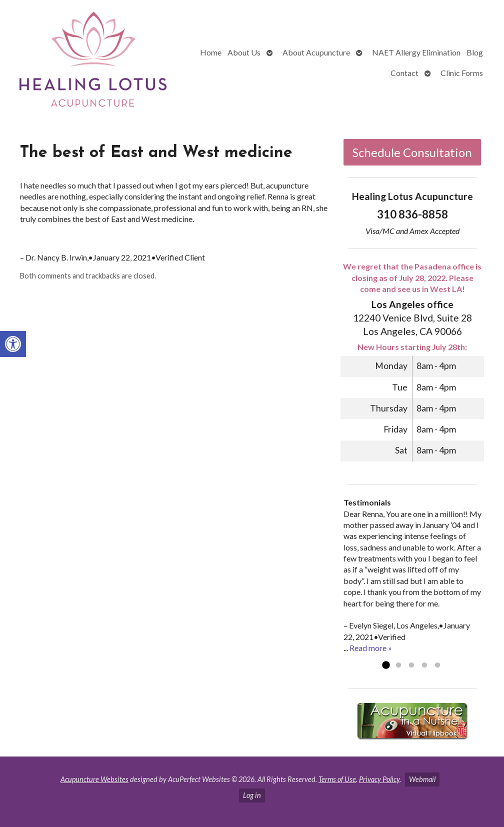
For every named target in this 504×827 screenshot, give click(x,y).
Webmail (422, 779)
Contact (404, 73)
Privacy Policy (379, 779)
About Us (244, 52)
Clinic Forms (462, 73)
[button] (13, 344)
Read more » (371, 648)
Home (211, 52)
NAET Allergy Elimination (416, 52)
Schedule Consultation (412, 152)
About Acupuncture (316, 52)
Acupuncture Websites (94, 779)
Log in (252, 795)
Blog (475, 52)
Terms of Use (337, 779)
